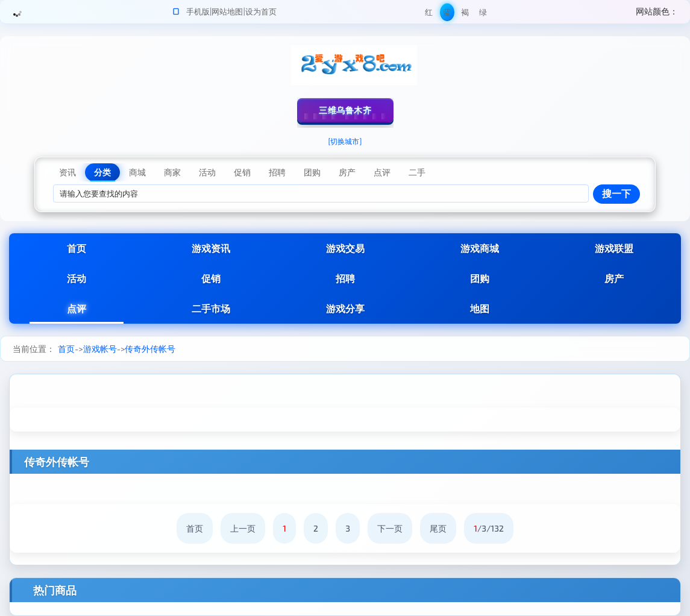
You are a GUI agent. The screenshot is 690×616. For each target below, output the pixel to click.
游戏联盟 (614, 248)
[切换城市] (345, 141)
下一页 (390, 528)
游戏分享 (345, 308)
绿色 (483, 14)
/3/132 (489, 528)
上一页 (243, 528)
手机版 (198, 11)
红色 (429, 14)
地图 (480, 308)
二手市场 (211, 308)
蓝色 (447, 14)
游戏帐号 (100, 349)
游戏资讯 (211, 248)
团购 (480, 278)
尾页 (438, 528)
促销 (211, 278)
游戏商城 (480, 248)
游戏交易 (345, 248)
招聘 (345, 278)
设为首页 (261, 11)
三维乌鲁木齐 (345, 110)
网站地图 (227, 11)
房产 (614, 278)
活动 (77, 278)
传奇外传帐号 (150, 349)
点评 (77, 308)
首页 (77, 248)
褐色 (465, 14)
